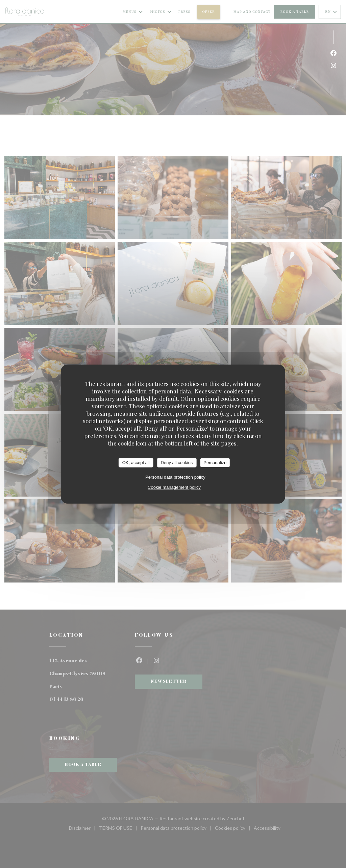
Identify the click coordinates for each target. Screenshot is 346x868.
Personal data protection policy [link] (175, 477)
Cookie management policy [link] (174, 487)
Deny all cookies (177, 463)
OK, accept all (136, 463)
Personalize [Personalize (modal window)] (215, 463)
